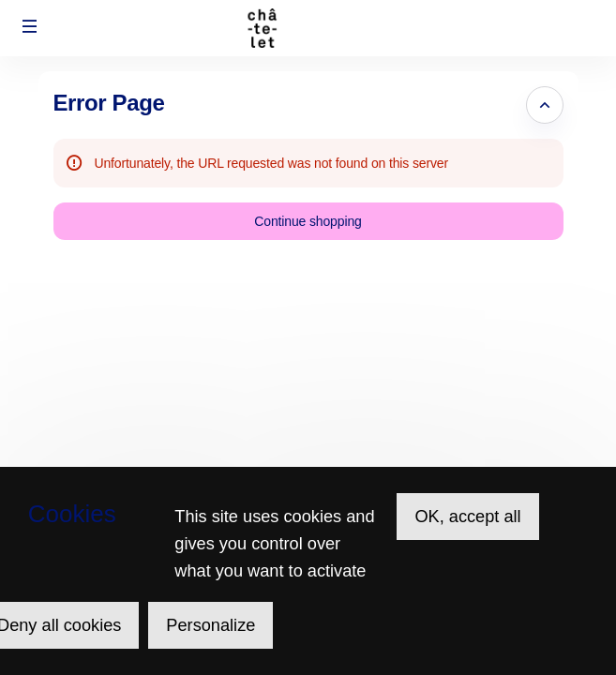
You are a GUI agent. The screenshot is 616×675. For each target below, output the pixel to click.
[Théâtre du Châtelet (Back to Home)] (308, 28)
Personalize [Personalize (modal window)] (210, 625)
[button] (30, 26)
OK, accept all (467, 517)
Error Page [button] (109, 103)
